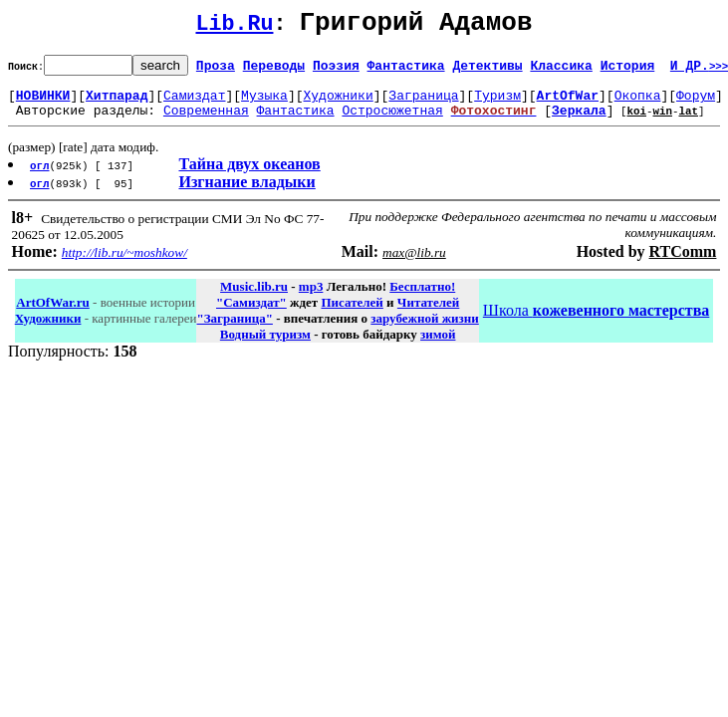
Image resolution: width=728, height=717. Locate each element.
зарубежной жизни (425, 330)
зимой (438, 346)
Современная (206, 121)
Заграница (423, 104)
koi (636, 122)
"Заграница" (234, 330)
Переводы (274, 71)
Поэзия (336, 71)
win (662, 122)
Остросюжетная (392, 121)
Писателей (352, 314)
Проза (216, 71)
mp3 (311, 298)
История (628, 71)
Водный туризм (265, 346)
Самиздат (194, 104)
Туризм (497, 104)
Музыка (264, 104)
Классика (561, 71)
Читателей (428, 314)
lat (688, 122)
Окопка (638, 104)
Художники (338, 104)
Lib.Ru (235, 27)
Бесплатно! (422, 298)
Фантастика (406, 71)
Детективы (487, 71)
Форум (696, 104)
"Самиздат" (251, 314)
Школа (596, 322)
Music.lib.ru (254, 298)
